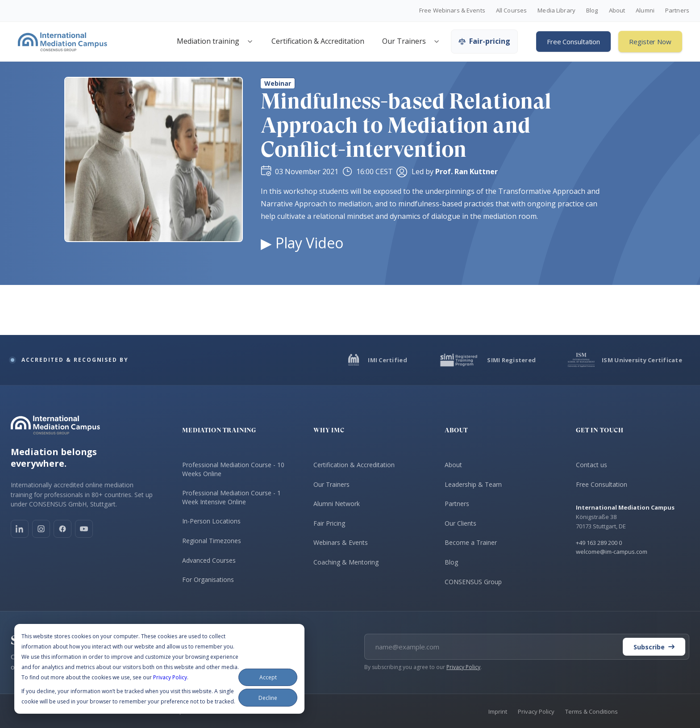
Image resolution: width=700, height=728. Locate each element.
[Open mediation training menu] (250, 42)
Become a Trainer (471, 542)
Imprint (498, 711)
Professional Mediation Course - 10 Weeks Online (233, 469)
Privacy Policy (170, 677)
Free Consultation (573, 42)
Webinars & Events (341, 542)
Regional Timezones (212, 541)
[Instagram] (41, 529)
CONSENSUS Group (473, 582)
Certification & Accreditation (318, 41)
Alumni (645, 11)
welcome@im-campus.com (612, 552)
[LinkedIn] (20, 529)
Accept (268, 677)
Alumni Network (337, 504)
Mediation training (208, 41)
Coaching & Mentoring (346, 562)
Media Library (556, 11)
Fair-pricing (484, 41)
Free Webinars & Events (452, 11)
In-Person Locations (211, 521)
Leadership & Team (473, 484)
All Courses (511, 11)
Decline (268, 698)
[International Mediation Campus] (62, 42)
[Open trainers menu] (437, 42)
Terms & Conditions (592, 711)
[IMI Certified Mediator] (377, 360)
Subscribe (654, 647)
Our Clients (460, 523)
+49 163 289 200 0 (599, 543)
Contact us (592, 465)
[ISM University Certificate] (625, 360)
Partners (677, 11)
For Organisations (208, 579)
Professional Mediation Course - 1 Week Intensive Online (231, 497)
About (617, 11)
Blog (592, 11)
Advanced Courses (209, 560)
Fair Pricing (329, 523)
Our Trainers (404, 41)
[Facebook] (62, 529)
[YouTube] (84, 529)
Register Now (650, 42)
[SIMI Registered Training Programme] (487, 360)
